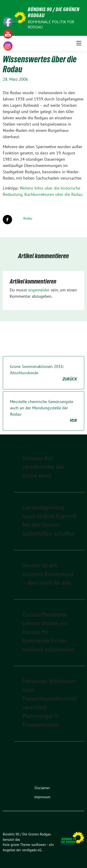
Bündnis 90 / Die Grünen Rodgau (54, 12)
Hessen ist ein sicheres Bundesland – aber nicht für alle (48, 574)
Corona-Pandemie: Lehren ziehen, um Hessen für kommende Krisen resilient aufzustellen (49, 632)
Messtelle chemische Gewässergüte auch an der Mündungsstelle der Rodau (43, 411)
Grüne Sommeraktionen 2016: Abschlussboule (43, 373)
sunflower (39, 845)
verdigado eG (32, 850)
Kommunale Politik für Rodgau (51, 24)
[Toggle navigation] (79, 43)
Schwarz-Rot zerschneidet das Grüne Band (43, 467)
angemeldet (39, 290)
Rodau (28, 218)
